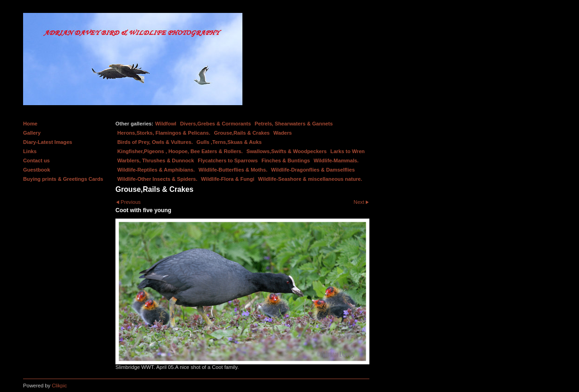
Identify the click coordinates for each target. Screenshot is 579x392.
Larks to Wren (348, 151)
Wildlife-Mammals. (336, 160)
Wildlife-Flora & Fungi (228, 179)
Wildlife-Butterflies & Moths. (233, 170)
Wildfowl (166, 124)
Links (30, 151)
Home (30, 124)
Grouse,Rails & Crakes (242, 133)
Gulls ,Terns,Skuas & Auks (229, 142)
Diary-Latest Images (48, 142)
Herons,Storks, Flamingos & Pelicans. (164, 133)
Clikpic (59, 386)
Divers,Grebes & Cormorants (216, 124)
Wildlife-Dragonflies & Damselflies (313, 170)
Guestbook (36, 170)
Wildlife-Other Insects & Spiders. (157, 179)
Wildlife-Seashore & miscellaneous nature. (310, 179)
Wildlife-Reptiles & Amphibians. (156, 170)
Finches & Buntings (286, 160)
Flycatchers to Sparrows (228, 160)
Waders (283, 133)
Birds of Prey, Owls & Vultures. (155, 142)
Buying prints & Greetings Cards (63, 179)
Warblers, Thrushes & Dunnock (156, 160)
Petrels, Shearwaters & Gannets (294, 124)
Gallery (32, 133)
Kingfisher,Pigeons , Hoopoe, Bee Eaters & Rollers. (180, 151)
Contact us (36, 160)
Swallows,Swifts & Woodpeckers (287, 151)
